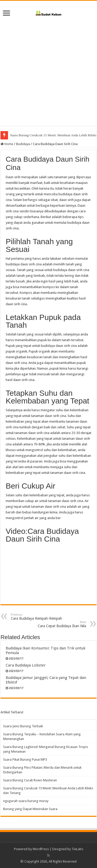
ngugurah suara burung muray (26, 801)
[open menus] (6, 14)
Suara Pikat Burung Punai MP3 (25, 760)
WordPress (41, 849)
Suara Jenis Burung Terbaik (23, 726)
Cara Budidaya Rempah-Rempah (37, 617)
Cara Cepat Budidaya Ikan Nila (60, 624)
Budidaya (23, 144)
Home (7, 144)
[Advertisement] (48, 70)
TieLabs (77, 849)
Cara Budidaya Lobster (26, 665)
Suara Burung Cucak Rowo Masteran (35, 135)
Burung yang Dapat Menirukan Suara (30, 809)
